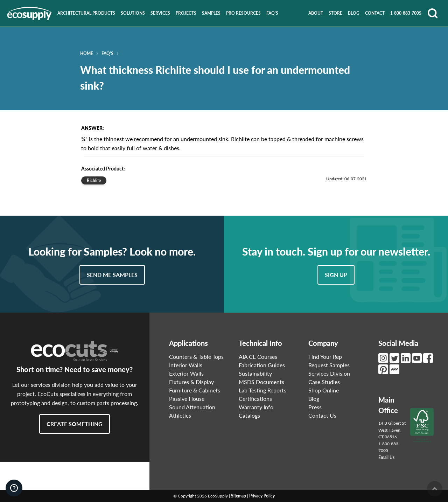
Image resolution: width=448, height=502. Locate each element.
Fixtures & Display (191, 382)
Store (335, 13)
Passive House (187, 399)
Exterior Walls (186, 373)
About (316, 13)
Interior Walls (186, 365)
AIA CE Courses (258, 357)
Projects (186, 13)
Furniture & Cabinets (195, 390)
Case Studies (324, 382)
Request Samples (329, 365)
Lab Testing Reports (262, 390)
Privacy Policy (262, 496)
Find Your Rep (325, 357)
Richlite (94, 180)
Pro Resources (243, 13)
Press (315, 407)
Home (87, 54)
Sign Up (336, 275)
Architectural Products (86, 13)
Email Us (386, 457)
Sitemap (239, 496)
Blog (354, 13)
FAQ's (272, 13)
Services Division (329, 373)
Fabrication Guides (262, 365)
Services (160, 13)
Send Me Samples (112, 275)
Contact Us (322, 415)
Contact (375, 13)
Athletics (180, 415)
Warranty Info (256, 407)
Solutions (133, 13)
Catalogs (249, 415)
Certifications (255, 399)
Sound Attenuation (192, 407)
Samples (211, 13)
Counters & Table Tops (196, 357)
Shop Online (324, 390)
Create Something (75, 424)
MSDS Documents (261, 382)
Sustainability (255, 373)
